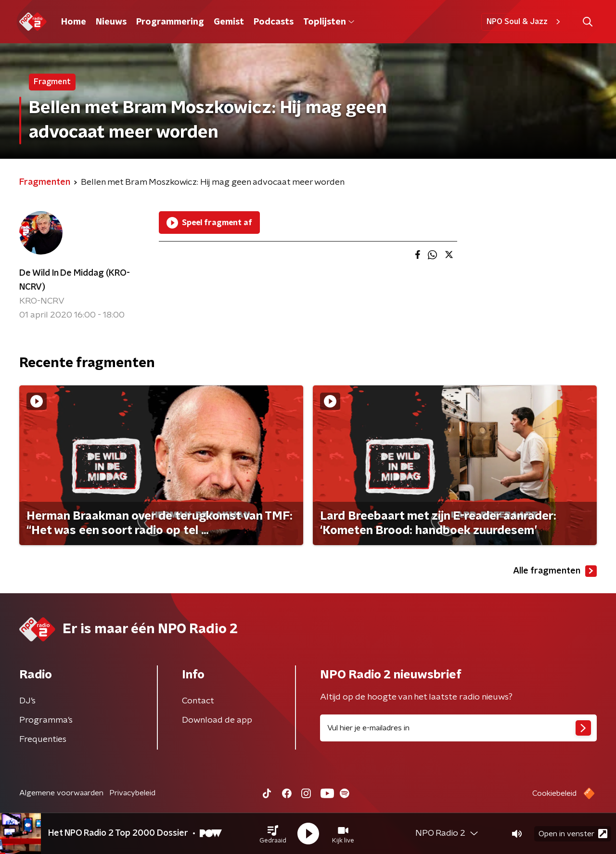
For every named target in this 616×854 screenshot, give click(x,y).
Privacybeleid (132, 793)
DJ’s (27, 701)
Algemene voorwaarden (61, 793)
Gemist (229, 22)
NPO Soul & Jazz (525, 22)
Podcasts (274, 22)
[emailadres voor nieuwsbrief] (458, 728)
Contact (198, 701)
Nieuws (111, 22)
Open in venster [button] (573, 834)
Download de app (217, 720)
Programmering (170, 22)
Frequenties (43, 739)
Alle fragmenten (555, 571)
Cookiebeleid (554, 793)
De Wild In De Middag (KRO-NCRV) (75, 280)
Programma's (46, 720)
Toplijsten (329, 22)
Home (74, 22)
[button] (273, 834)
